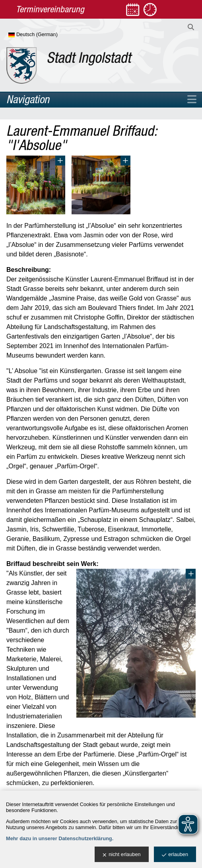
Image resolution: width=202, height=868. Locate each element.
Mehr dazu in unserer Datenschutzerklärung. (60, 838)
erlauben (175, 855)
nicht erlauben (121, 855)
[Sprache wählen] (46, 35)
